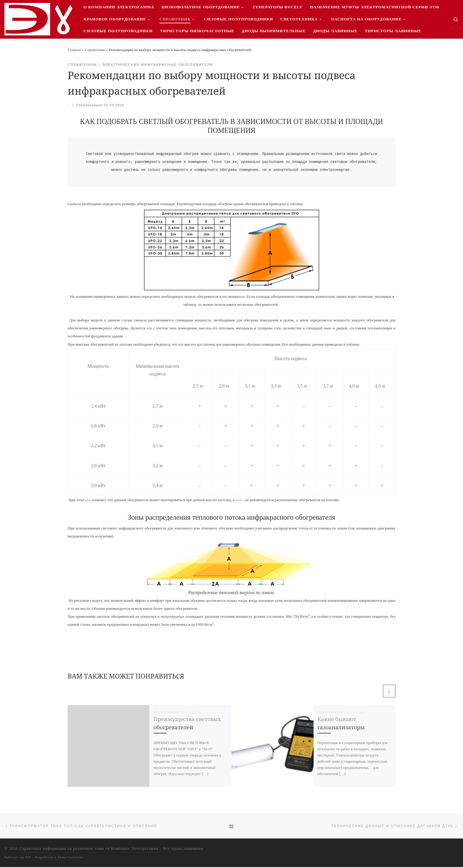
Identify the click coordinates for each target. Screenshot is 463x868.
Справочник (95, 50)
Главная (74, 50)
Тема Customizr (70, 858)
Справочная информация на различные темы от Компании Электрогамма (89, 849)
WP (28, 858)
